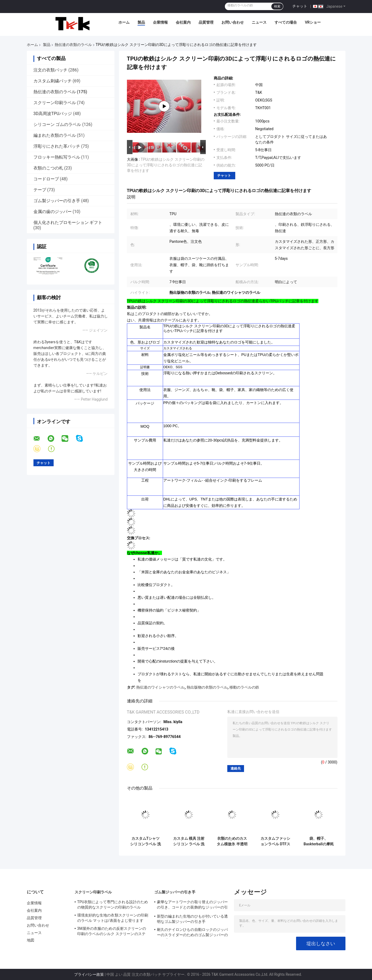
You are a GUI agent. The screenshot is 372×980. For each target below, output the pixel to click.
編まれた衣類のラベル (55, 135)
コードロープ (46, 179)
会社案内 (183, 22)
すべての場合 (286, 22)
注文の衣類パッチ (50, 70)
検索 (277, 6)
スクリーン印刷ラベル (55, 103)
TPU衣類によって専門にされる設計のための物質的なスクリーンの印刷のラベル (113, 905)
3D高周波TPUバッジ (53, 114)
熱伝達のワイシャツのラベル (160, 687)
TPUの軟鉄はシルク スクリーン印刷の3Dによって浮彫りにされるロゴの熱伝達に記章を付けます (166, 165)
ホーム (124, 22)
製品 (141, 22)
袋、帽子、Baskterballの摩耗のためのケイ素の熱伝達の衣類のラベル (318, 841)
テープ (40, 190)
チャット (300, 6)
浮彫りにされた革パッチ (57, 146)
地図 (31, 940)
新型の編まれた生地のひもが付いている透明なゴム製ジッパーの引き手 (193, 919)
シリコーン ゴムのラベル (57, 124)
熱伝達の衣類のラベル (73, 45)
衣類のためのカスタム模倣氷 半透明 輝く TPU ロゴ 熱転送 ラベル (232, 841)
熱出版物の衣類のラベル (207, 687)
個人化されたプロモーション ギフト (68, 222)
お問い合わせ (233, 22)
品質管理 (206, 22)
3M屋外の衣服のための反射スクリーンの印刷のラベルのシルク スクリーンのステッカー (112, 932)
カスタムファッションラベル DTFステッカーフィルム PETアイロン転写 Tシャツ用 (275, 841)
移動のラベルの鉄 (244, 687)
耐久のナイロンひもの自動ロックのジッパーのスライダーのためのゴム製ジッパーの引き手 (193, 933)
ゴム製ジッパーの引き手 (57, 201)
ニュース (259, 22)
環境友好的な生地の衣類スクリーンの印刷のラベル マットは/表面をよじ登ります (113, 918)
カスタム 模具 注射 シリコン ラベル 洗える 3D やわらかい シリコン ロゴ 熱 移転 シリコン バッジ (189, 841)
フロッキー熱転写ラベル (57, 157)
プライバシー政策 (89, 974)
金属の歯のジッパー (53, 212)
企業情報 (160, 22)
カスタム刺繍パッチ (53, 81)
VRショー (313, 22)
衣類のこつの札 (48, 168)
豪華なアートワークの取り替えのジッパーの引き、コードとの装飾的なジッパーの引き (193, 905)
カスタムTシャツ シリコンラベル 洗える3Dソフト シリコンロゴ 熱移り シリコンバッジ (146, 841)
